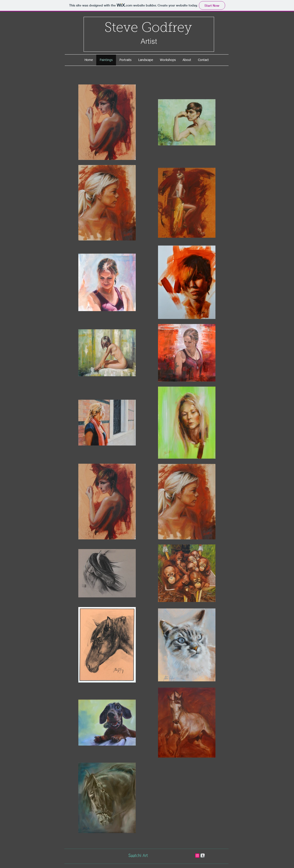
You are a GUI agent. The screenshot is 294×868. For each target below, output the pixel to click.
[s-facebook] (203, 856)
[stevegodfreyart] (197, 856)
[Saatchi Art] (138, 856)
